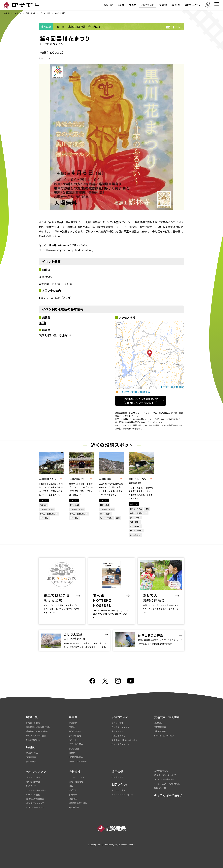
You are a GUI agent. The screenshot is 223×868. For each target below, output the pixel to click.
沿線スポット (117, 731)
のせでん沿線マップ (120, 744)
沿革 (71, 786)
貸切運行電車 (160, 731)
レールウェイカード (78, 761)
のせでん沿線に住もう (168, 795)
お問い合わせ (120, 785)
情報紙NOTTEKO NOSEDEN (124, 740)
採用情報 (117, 772)
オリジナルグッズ (34, 777)
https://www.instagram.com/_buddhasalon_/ (66, 250)
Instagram (118, 681)
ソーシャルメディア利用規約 (167, 784)
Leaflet (165, 387)
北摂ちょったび (118, 736)
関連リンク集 (160, 788)
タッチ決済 (74, 749)
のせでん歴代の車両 (35, 799)
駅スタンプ (31, 786)
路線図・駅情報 (33, 723)
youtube (131, 681)
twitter (179, 27)
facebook (174, 27)
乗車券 (133, 5)
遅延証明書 (31, 757)
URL (168, 27)
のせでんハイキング (120, 727)
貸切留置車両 (160, 727)
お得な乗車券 (75, 731)
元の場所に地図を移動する (135, 392)
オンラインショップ (35, 803)
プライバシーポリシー (164, 779)
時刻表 (121, 5)
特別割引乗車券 (76, 757)
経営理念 (73, 790)
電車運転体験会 (33, 782)
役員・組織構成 (76, 782)
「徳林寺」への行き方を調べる (141, 401)
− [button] (119, 332)
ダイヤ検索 (31, 762)
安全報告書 (74, 807)
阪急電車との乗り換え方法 (38, 727)
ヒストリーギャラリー (36, 790)
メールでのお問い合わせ (122, 795)
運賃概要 (73, 723)
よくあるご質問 (118, 790)
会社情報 (75, 772)
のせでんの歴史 (33, 795)
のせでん (21, 5)
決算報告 (73, 799)
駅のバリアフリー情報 (36, 736)
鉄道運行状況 (32, 753)
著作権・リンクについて (165, 775)
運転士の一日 (117, 777)
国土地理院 (177, 387)
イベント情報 (45, 13)
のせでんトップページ (13, 13)
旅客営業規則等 (33, 740)
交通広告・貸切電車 (170, 5)
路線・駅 (108, 5)
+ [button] (119, 325)
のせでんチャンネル (35, 807)
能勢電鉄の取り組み (78, 803)
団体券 (72, 753)
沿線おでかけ (148, 5)
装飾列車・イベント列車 (37, 731)
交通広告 (158, 723)
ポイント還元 (75, 736)
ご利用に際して (161, 771)
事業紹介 (73, 795)
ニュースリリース (77, 777)
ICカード (73, 740)
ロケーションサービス (164, 736)
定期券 (72, 727)
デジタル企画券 (76, 744)
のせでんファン (193, 5)
